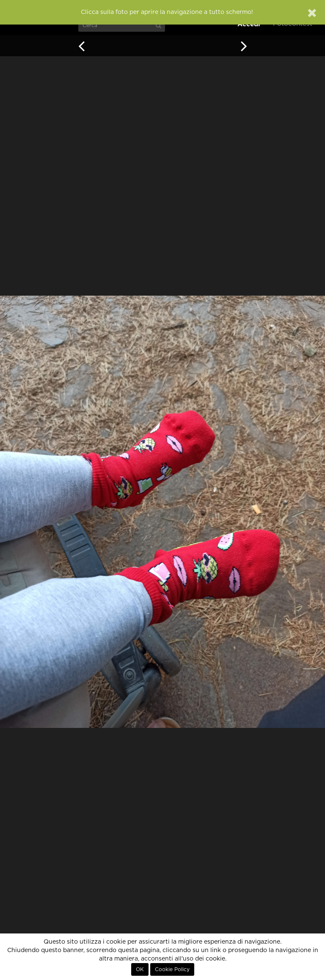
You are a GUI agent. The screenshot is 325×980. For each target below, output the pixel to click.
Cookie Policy (172, 969)
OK (140, 969)
